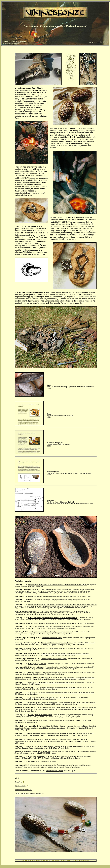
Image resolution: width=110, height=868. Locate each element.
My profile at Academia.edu (23, 790)
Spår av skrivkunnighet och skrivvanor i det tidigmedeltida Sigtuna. (61, 688)
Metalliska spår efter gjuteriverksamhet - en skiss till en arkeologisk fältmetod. (53, 618)
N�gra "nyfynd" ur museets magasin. (40, 715)
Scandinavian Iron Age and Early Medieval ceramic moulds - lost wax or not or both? (55, 605)
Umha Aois (18, 782)
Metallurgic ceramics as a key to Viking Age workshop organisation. (50, 632)
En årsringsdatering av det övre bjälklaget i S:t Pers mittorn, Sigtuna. (50, 739)
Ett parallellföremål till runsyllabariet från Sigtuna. (44, 734)
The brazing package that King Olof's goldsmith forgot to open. (48, 698)
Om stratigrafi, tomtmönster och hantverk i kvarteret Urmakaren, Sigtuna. (51, 683)
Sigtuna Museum (20, 786)
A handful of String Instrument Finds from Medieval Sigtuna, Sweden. (50, 746)
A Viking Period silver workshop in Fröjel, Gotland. (57, 643)
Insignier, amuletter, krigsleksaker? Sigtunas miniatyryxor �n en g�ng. (60, 726)
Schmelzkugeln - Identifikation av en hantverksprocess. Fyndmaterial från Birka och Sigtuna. (58, 585)
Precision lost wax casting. (49, 611)
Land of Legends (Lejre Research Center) (28, 794)
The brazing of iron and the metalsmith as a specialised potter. (48, 693)
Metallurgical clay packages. (37, 664)
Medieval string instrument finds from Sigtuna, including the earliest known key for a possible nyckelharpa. (62, 703)
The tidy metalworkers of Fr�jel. (52, 638)
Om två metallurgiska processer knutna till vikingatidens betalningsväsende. (52, 648)
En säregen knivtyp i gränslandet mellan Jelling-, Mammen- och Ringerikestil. (64, 708)
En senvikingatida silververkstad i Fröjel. (54, 659)
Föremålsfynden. (34, 756)
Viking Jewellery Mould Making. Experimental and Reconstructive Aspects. (52, 720)
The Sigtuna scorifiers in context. (39, 765)
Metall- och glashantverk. (36, 667)
